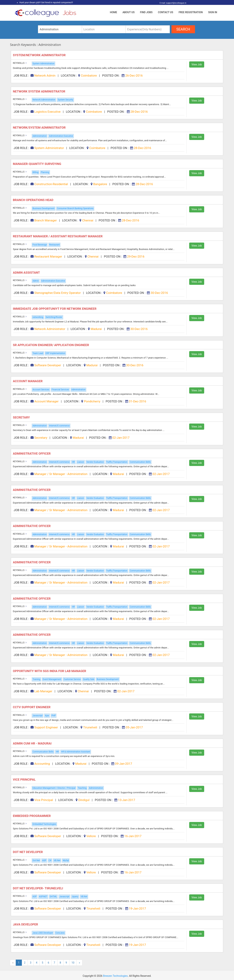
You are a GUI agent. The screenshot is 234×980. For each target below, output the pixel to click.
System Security (65, 100)
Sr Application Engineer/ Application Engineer (51, 345)
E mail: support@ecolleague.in (172, 3)
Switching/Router (54, 317)
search (183, 29)
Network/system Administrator (40, 128)
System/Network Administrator (40, 55)
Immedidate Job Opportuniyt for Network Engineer (55, 309)
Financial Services (60, 390)
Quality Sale (89, 679)
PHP (54, 716)
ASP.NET (43, 897)
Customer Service (72, 679)
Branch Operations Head (33, 200)
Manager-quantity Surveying (37, 164)
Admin (36, 281)
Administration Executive (61, 136)
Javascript (37, 716)
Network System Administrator (39, 91)
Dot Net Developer (28, 852)
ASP (44, 860)
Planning (45, 172)
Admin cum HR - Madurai (33, 743)
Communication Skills (140, 462)
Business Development (44, 208)
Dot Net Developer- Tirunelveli (38, 888)
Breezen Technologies (115, 976)
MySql (66, 860)
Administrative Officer (32, 454)
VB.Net (57, 860)
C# (50, 860)
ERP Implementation (55, 353)
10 (73, 963)
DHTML (53, 897)
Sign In (213, 12)
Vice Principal (25, 780)
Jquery (75, 897)
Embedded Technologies (44, 824)
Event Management (52, 679)
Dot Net (36, 860)
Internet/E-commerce (59, 426)
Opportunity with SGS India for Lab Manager (50, 671)
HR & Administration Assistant (76, 752)
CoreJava (60, 933)
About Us (129, 12)
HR (73, 462)
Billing (36, 172)
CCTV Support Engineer (32, 707)
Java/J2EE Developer (43, 933)
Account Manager (28, 381)
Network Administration (44, 100)
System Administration (43, 64)
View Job (197, 64)
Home (113, 12)
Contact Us (166, 12)
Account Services (41, 390)
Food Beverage (40, 245)
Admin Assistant (27, 273)
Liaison (81, 462)
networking (38, 317)
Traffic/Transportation (117, 462)
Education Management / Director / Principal (54, 788)
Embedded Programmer (32, 816)
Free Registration (191, 12)
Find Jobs (146, 12)
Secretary (22, 417)
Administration (40, 136)
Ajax (47, 716)
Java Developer (26, 924)
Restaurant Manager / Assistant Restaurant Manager (58, 236)
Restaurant (54, 245)
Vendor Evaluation (95, 462)
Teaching (82, 788)
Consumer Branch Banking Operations (75, 208)
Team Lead (38, 353)
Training (36, 679)
